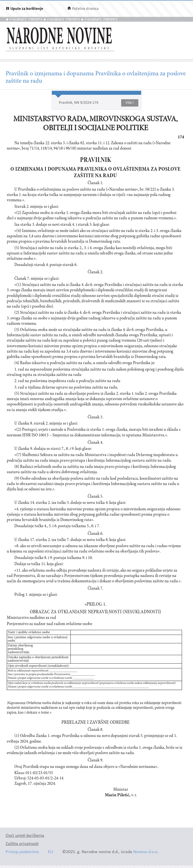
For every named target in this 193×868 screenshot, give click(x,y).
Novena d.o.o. (146, 852)
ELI (51, 852)
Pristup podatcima (22, 852)
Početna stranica (85, 9)
